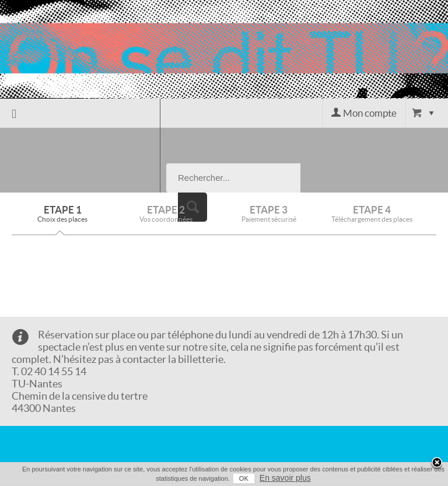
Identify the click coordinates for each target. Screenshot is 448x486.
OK (244, 478)
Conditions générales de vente (89, 409)
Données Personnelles (86, 429)
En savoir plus (285, 478)
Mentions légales (75, 442)
